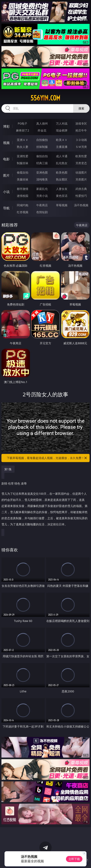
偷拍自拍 (42, 156)
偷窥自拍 (23, 172)
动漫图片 (81, 172)
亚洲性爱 (23, 156)
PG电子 (23, 123)
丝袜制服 (42, 147)
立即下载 (74, 859)
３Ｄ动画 (81, 140)
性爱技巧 (81, 196)
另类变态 (81, 163)
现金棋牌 (62, 130)
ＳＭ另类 (81, 147)
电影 (6, 159)
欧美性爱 (81, 156)
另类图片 (81, 179)
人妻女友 (62, 189)
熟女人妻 (23, 147)
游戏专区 (81, 123)
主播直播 (62, 147)
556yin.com (45, 98)
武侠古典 (81, 189)
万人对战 (62, 123)
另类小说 (42, 196)
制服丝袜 (23, 163)
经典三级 (42, 163)
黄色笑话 (62, 196)
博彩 (6, 126)
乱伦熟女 (62, 163)
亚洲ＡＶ (23, 140)
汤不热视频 (81, 205)
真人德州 (42, 123)
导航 (6, 208)
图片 (6, 175)
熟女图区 (62, 179)
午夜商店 (42, 205)
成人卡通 (62, 156)
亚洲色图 (42, 172)
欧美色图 (62, 172)
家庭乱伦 (42, 189)
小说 (6, 192)
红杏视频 (23, 212)
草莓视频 (62, 205)
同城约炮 (23, 205)
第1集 (8, 469)
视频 (6, 143)
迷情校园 (23, 196)
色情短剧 (42, 212)
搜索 (81, 108)
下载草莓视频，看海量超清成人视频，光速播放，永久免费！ (47, 458)
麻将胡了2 (23, 130)
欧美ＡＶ (62, 140)
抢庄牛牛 (81, 130)
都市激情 (23, 189)
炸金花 (42, 130)
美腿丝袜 (23, 179)
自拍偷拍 (42, 140)
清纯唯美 (42, 179)
